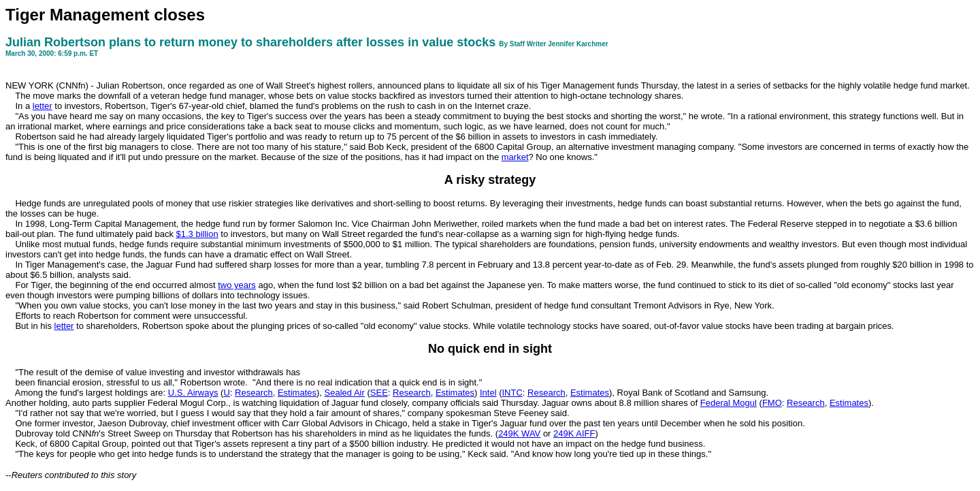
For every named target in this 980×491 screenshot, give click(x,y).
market (515, 157)
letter (43, 106)
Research (254, 393)
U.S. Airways (193, 393)
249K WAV (519, 433)
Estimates (297, 393)
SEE (379, 393)
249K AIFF (574, 433)
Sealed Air (345, 393)
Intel (488, 393)
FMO (772, 403)
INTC (512, 393)
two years (237, 285)
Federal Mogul (729, 403)
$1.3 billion (197, 234)
